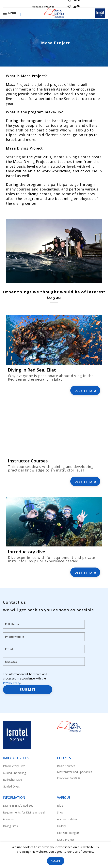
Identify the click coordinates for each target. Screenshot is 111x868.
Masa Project (66, 840)
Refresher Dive (12, 780)
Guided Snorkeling (14, 773)
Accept (56, 861)
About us (9, 819)
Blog (60, 806)
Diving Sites (10, 826)
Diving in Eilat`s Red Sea (18, 806)
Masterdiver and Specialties (75, 772)
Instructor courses (69, 778)
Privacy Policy (12, 683)
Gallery (61, 826)
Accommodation (68, 819)
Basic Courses (66, 766)
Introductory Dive (14, 766)
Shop (60, 812)
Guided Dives (11, 786)
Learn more (85, 390)
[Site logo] (54, 13)
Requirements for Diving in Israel (24, 812)
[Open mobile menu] (9, 13)
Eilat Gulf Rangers (68, 833)
